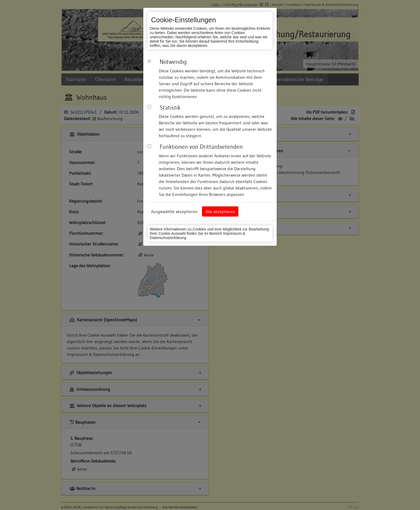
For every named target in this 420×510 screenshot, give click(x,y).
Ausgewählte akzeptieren (174, 211)
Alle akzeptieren (220, 211)
